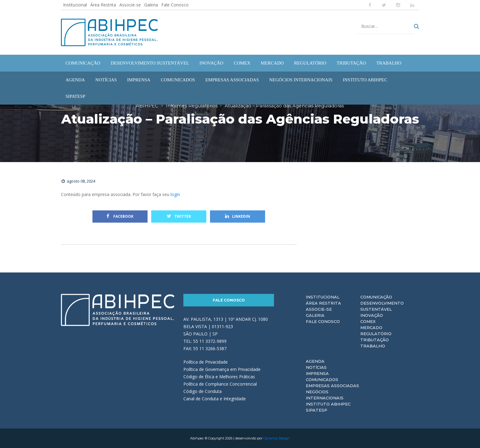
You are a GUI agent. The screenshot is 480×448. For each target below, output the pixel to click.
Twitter (179, 216)
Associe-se (130, 5)
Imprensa (317, 373)
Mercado (371, 328)
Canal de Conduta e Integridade (215, 399)
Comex (368, 321)
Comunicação (376, 297)
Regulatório (376, 334)
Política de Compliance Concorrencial (220, 384)
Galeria (151, 5)
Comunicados (322, 380)
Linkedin (238, 216)
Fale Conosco (175, 5)
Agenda (315, 361)
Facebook (120, 216)
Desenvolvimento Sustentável (382, 306)
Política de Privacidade (206, 362)
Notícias (316, 367)
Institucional (75, 5)
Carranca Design (277, 438)
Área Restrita (103, 5)
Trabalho (373, 346)
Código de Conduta (202, 391)
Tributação (375, 340)
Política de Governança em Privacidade (222, 369)
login (175, 194)
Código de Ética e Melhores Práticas (219, 377)
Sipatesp (317, 410)
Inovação (372, 315)
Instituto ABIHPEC (328, 404)
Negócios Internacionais (325, 395)
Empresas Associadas (332, 386)
